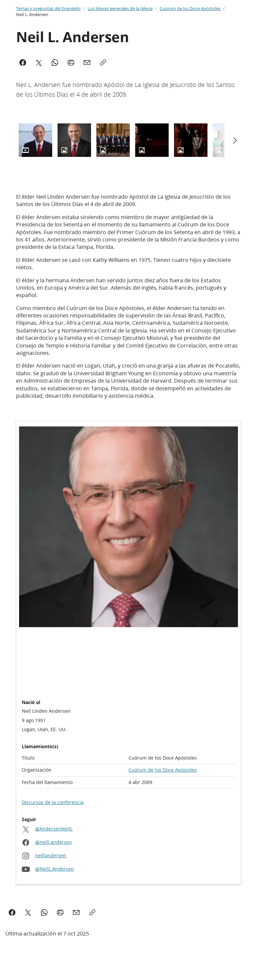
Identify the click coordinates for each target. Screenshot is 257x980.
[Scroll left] (235, 140)
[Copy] (103, 63)
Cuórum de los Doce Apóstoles (190, 8)
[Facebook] (23, 63)
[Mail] (87, 63)
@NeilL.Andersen (55, 869)
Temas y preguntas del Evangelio (48, 8)
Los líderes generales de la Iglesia (120, 8)
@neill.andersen (54, 842)
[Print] (71, 63)
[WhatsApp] (55, 63)
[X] (39, 63)
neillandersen (51, 856)
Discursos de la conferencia (53, 802)
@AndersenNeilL (54, 829)
